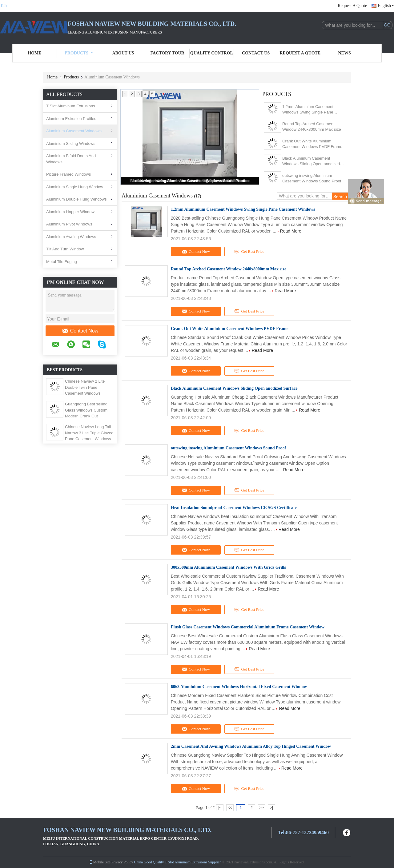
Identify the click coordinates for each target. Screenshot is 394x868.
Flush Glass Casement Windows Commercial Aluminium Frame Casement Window (248, 627)
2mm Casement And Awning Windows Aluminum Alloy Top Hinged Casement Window (251, 746)
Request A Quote (352, 6)
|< (220, 808)
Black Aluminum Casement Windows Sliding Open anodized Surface (311, 161)
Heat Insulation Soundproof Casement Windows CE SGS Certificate (234, 508)
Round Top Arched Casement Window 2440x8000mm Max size (312, 127)
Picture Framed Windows (68, 174)
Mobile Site (100, 862)
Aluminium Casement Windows (74, 131)
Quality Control (212, 53)
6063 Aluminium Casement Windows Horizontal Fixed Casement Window (239, 687)
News (345, 53)
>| (271, 808)
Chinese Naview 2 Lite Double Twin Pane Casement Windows (85, 387)
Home (34, 53)
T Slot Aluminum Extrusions (71, 106)
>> (262, 808)
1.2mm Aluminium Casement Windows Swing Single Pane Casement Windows (308, 110)
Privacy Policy (122, 862)
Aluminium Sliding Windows (71, 143)
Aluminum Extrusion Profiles (71, 119)
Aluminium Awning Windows (71, 237)
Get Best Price (249, 252)
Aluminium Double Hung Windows (76, 199)
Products (79, 53)
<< (230, 808)
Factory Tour (167, 53)
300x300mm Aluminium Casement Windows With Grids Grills (228, 567)
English (386, 6)
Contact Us (256, 53)
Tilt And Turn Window (65, 249)
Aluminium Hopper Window (70, 212)
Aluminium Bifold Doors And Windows (71, 159)
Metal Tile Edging (62, 262)
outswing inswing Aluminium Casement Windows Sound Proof (190, 181)
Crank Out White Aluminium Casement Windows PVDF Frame (312, 144)
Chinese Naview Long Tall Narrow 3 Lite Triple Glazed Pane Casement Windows (89, 433)
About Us (123, 53)
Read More (291, 231)
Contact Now (80, 331)
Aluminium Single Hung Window (75, 187)
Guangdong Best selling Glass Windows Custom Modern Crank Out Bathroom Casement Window (86, 416)
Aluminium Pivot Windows (69, 224)
